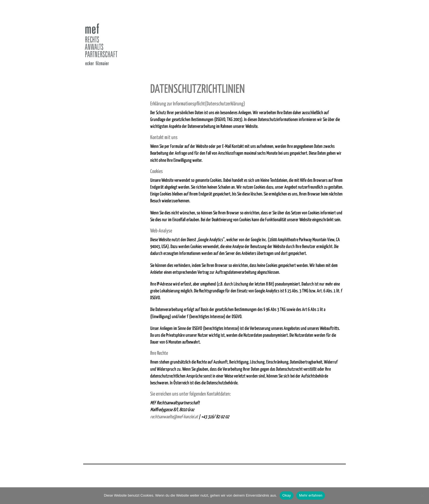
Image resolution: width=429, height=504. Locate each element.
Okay (287, 495)
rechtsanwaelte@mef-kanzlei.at (174, 417)
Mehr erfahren (311, 495)
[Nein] (422, 496)
